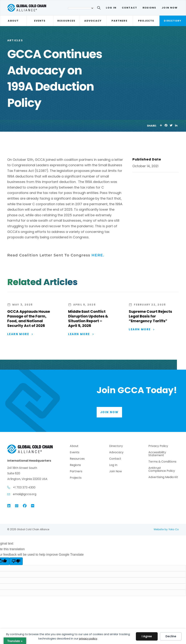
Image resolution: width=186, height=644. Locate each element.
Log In (111, 8)
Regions (149, 8)
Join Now (170, 8)
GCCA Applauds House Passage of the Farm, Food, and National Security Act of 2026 (29, 319)
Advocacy (93, 21)
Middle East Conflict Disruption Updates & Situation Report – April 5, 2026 (88, 319)
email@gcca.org (25, 495)
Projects (146, 21)
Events (40, 21)
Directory (173, 21)
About (13, 21)
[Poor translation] (16, 561)
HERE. (98, 255)
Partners (120, 21)
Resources (66, 21)
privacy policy (88, 638)
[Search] (99, 9)
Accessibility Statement (157, 454)
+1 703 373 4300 (24, 488)
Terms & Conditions (162, 462)
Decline (171, 636)
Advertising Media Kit (163, 478)
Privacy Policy (158, 447)
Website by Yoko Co (166, 530)
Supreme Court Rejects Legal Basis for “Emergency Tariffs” (150, 316)
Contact (130, 8)
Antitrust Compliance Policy (162, 470)
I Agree (147, 636)
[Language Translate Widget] (81, 8)
